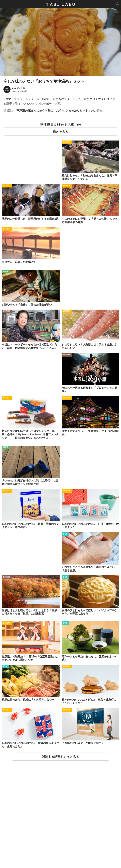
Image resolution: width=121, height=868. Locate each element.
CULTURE (7, 312)
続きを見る (60, 132)
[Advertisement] (60, 814)
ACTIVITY (67, 143)
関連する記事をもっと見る (60, 757)
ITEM (65, 534)
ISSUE (6, 272)
